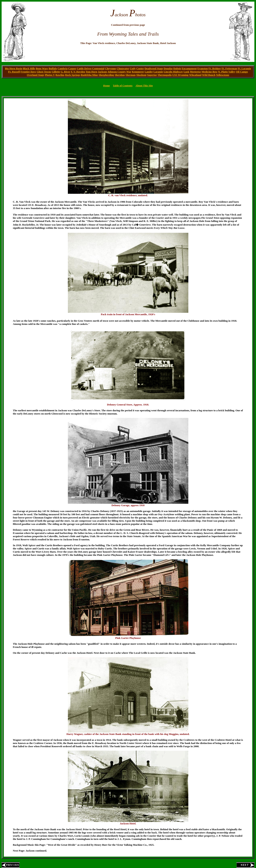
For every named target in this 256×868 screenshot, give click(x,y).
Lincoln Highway (173, 72)
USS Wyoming (180, 75)
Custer (140, 68)
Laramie (158, 72)
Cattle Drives (84, 68)
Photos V (50, 75)
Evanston (203, 68)
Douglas (168, 68)
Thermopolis (165, 75)
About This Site (144, 86)
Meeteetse (195, 72)
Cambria (63, 68)
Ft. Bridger (215, 68)
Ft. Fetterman (229, 68)
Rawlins (60, 75)
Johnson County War (119, 72)
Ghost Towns (44, 72)
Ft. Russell (14, 72)
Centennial (98, 68)
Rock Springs (73, 75)
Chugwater (123, 68)
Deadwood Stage (154, 68)
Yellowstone (223, 75)
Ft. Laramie (244, 68)
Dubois (177, 68)
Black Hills (29, 68)
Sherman (131, 75)
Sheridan (120, 75)
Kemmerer (138, 72)
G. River (65, 72)
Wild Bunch (209, 75)
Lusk (186, 72)
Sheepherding (106, 75)
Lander (149, 72)
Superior (152, 75)
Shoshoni (141, 75)
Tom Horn (91, 72)
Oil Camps (242, 72)
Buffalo (53, 68)
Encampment (189, 68)
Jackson (102, 72)
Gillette (56, 72)
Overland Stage (36, 75)
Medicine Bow (210, 72)
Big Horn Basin (14, 68)
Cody (133, 68)
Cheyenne (111, 68)
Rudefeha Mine (89, 75)
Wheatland (195, 75)
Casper (72, 68)
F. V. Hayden (78, 72)
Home (107, 86)
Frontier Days (28, 72)
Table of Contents (123, 86)
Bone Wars (42, 68)
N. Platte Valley (227, 72)
